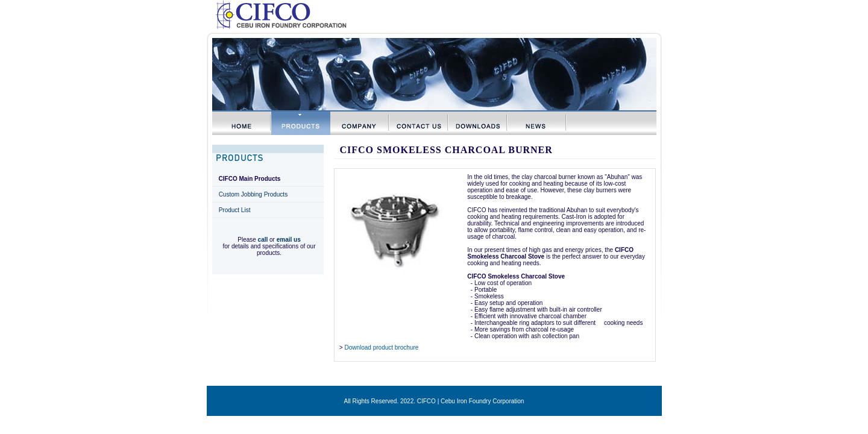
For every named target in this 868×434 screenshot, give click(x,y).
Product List (235, 210)
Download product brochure (381, 348)
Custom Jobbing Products (253, 194)
